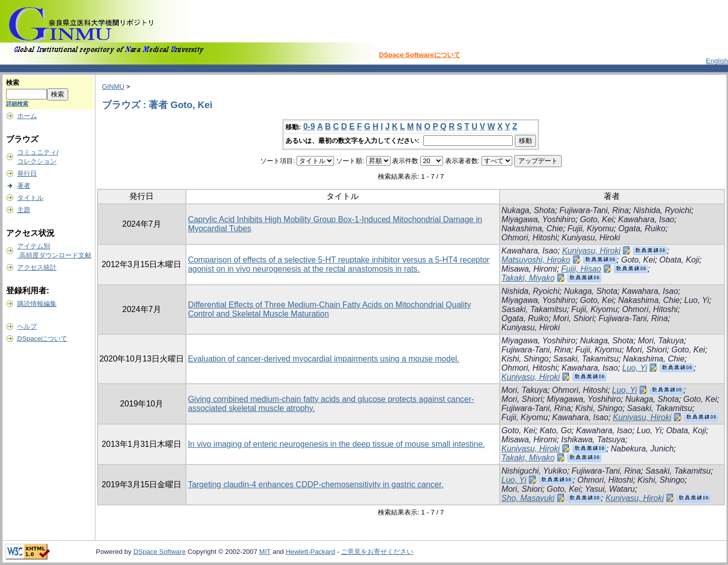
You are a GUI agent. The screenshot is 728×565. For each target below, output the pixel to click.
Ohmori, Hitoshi (529, 238)
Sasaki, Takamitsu (534, 309)
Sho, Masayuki (528, 498)
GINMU (113, 87)
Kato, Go (555, 430)
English (717, 61)
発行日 (27, 173)
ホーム (27, 116)
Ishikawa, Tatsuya (593, 440)
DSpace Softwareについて (420, 55)
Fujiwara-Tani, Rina (594, 210)
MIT (265, 552)
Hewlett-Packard (310, 552)
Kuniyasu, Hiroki (591, 238)
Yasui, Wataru (610, 489)
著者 (24, 186)
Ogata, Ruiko (642, 228)
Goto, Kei (597, 219)
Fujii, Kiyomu (591, 228)
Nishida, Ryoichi (662, 210)
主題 (24, 210)
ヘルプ (27, 326)
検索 (13, 83)
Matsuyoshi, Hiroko (536, 260)
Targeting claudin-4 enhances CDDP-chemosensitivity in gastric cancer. (316, 484)
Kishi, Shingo (525, 359)
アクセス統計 (37, 267)
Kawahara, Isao (646, 219)
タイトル (30, 198)
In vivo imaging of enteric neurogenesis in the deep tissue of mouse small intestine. (336, 444)
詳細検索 (17, 104)
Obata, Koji (679, 260)
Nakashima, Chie (532, 228)
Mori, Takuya (661, 341)
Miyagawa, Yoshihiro (539, 219)
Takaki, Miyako (528, 278)
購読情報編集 (37, 304)
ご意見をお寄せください (377, 552)
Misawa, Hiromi (529, 269)
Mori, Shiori (574, 318)
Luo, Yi (696, 300)
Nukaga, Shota (528, 210)
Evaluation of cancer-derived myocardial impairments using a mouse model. (324, 359)
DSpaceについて (42, 339)
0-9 (309, 126)
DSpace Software (160, 552)
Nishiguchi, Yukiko (535, 471)
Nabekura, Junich (642, 449)
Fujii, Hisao (581, 269)
